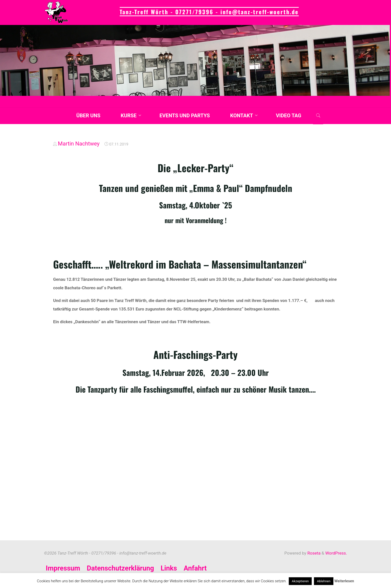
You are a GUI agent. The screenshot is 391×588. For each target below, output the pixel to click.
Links (169, 568)
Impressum (63, 568)
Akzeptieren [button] (300, 581)
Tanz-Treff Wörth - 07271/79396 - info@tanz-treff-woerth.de (209, 12)
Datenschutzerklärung (120, 568)
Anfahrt (195, 568)
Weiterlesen (344, 581)
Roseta (313, 553)
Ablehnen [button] (324, 581)
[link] (318, 116)
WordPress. (336, 553)
